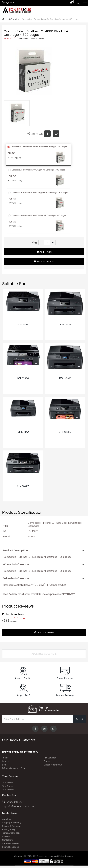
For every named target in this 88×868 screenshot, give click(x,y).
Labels (5, 761)
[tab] (44, 551)
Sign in (7, 2)
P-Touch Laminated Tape (14, 768)
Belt (4, 765)
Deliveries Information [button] (17, 578)
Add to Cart (44, 252)
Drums (47, 761)
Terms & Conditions (11, 833)
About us (6, 819)
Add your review (44, 632)
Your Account (8, 783)
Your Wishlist (8, 790)
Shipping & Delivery (12, 822)
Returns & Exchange (12, 826)
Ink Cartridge (50, 758)
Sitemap (6, 836)
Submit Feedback (10, 847)
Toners (5, 758)
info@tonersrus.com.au (18, 806)
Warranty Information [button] (17, 564)
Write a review (37, 39)
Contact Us (7, 840)
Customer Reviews (11, 844)
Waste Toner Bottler (53, 765)
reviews (25, 39)
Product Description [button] (15, 551)
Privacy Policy (9, 829)
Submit (79, 719)
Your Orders (8, 786)
